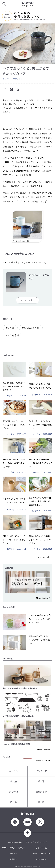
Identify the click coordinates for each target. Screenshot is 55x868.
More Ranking (43, 761)
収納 (12, 472)
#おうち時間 (12, 335)
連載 (42, 802)
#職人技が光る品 (31, 328)
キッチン (6, 79)
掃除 (42, 781)
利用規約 (14, 859)
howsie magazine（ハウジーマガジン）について (27, 842)
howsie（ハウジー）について (14, 848)
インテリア (36, 395)
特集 (15, 802)
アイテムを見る (27, 300)
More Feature (44, 750)
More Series (42, 598)
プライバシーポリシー (41, 854)
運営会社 (14, 854)
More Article (44, 557)
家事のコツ (41, 792)
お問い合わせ (41, 859)
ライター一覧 (41, 848)
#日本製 (10, 328)
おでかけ (11, 510)
